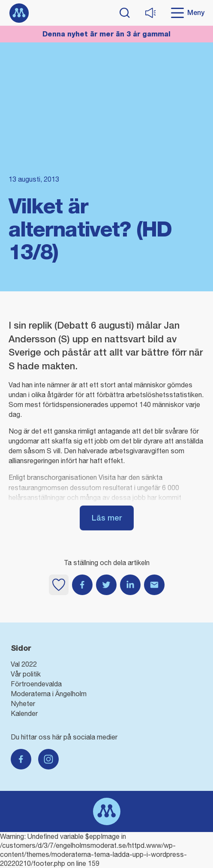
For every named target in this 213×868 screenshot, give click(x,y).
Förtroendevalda (36, 684)
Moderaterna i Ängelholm (49, 694)
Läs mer (107, 518)
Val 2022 (24, 664)
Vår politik (26, 674)
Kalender (24, 713)
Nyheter (23, 703)
